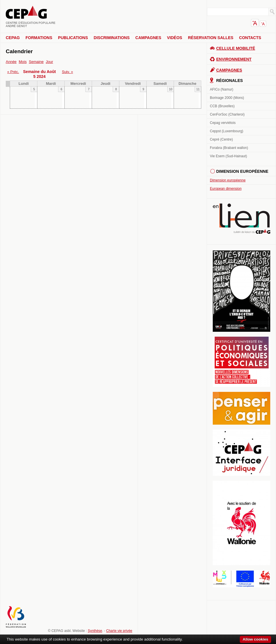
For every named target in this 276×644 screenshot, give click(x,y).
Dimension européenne (228, 180)
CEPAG (13, 38)
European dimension (226, 189)
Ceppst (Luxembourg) (227, 131)
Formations (39, 38)
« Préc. (13, 72)
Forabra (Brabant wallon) (229, 148)
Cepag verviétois (223, 123)
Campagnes (148, 38)
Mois (23, 62)
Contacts (250, 38)
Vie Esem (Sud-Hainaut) (228, 156)
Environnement (234, 59)
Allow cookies (255, 639)
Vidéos (175, 38)
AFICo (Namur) (222, 89)
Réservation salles (211, 38)
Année (11, 62)
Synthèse (95, 631)
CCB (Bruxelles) (222, 106)
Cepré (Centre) (221, 139)
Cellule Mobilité (236, 48)
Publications (73, 38)
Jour (49, 62)
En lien (241, 219)
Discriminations (112, 38)
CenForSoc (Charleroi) (227, 114)
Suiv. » (67, 72)
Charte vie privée (119, 631)
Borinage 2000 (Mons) (227, 98)
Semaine (36, 62)
